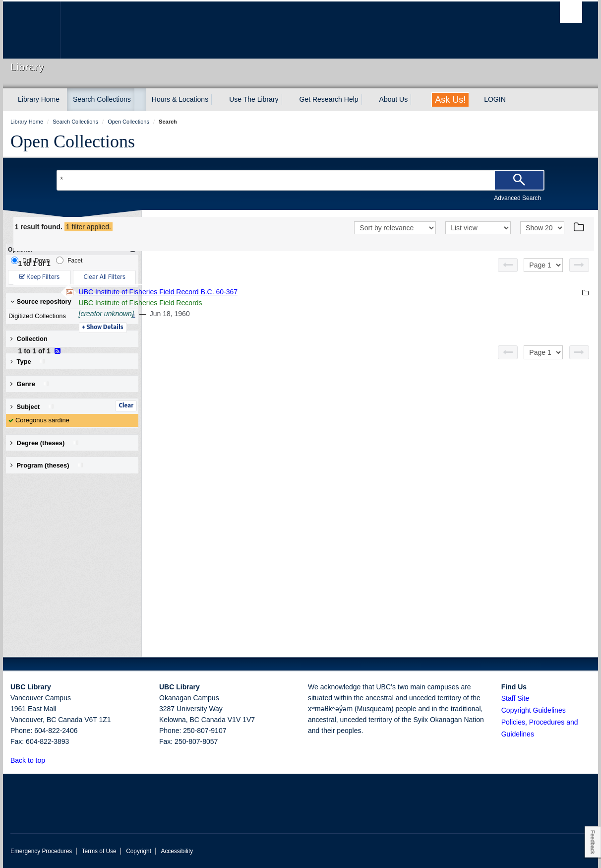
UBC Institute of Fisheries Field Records (276, 303)
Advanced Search (517, 198)
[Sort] (395, 228)
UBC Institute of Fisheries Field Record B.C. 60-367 (294, 292)
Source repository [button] (41, 301)
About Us (394, 99)
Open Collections (73, 141)
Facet (69, 260)
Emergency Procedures (41, 851)
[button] (51, 760)
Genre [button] (30, 384)
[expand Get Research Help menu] (367, 100)
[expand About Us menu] (417, 100)
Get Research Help (329, 99)
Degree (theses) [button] (45, 443)
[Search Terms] (300, 180)
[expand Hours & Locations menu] (217, 100)
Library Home (39, 99)
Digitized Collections (70, 316)
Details (238, 328)
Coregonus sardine (42, 420)
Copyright (139, 851)
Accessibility (177, 851)
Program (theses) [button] (47, 465)
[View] (478, 228)
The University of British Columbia (31, 30)
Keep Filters (39, 277)
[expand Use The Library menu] (288, 100)
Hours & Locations (180, 99)
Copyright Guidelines (534, 710)
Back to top (32, 760)
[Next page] (579, 265)
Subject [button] (32, 407)
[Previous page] (508, 265)
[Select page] (543, 265)
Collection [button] (29, 339)
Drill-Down (30, 260)
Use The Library (254, 99)
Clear (126, 406)
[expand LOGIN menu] (515, 100)
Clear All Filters (105, 277)
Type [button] (28, 362)
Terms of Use (99, 851)
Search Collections (102, 99)
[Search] (519, 180)
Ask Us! (450, 100)
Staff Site (515, 698)
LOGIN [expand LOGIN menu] (495, 99)
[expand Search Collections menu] (140, 100)
